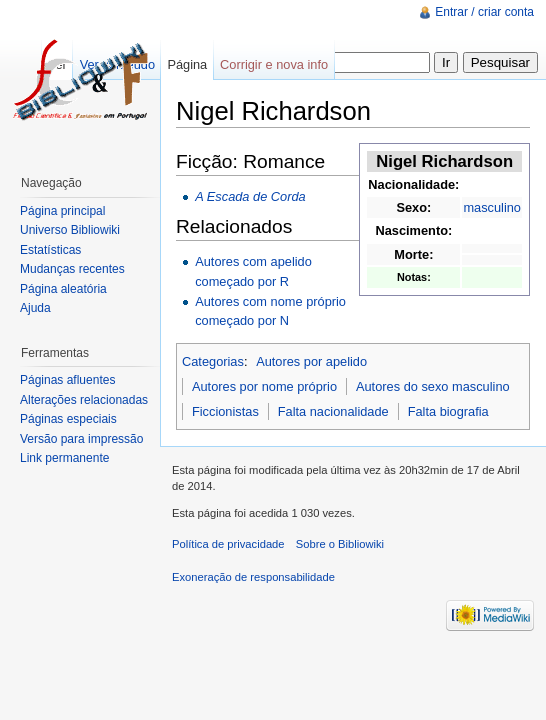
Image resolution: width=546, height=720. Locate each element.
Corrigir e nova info (274, 64)
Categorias (213, 361)
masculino (492, 207)
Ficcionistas (225, 411)
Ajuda (35, 308)
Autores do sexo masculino (433, 386)
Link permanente (64, 458)
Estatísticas (50, 250)
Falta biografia (448, 411)
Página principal (62, 211)
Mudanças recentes (72, 269)
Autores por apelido (311, 361)
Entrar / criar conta (484, 12)
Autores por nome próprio (264, 386)
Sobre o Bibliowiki (340, 544)
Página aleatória (63, 289)
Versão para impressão (81, 439)
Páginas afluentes (67, 380)
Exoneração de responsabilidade (253, 577)
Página (187, 64)
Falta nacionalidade (333, 411)
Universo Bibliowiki (70, 230)
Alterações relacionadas (84, 400)
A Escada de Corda (250, 196)
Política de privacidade (228, 544)
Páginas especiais (68, 419)
